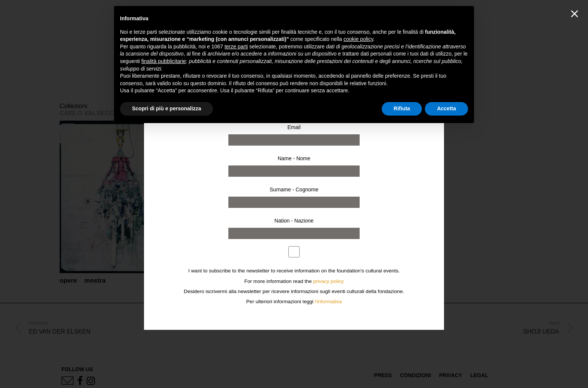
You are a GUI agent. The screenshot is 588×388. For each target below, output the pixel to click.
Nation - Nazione (294, 221)
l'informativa (328, 302)
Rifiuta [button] (402, 108)
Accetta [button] (446, 108)
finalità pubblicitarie (164, 61)
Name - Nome (294, 158)
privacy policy (328, 281)
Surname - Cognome (294, 189)
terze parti (236, 47)
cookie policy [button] (358, 39)
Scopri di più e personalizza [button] (166, 108)
